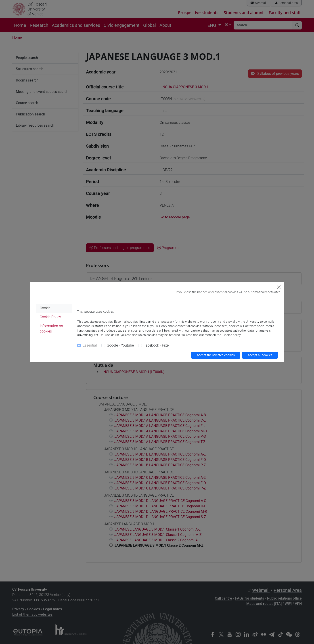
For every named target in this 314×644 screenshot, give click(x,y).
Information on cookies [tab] (51, 329)
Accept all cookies (260, 355)
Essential (90, 345)
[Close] (279, 287)
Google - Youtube (120, 345)
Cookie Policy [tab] (50, 317)
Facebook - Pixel (157, 345)
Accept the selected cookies (216, 355)
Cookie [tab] (45, 308)
